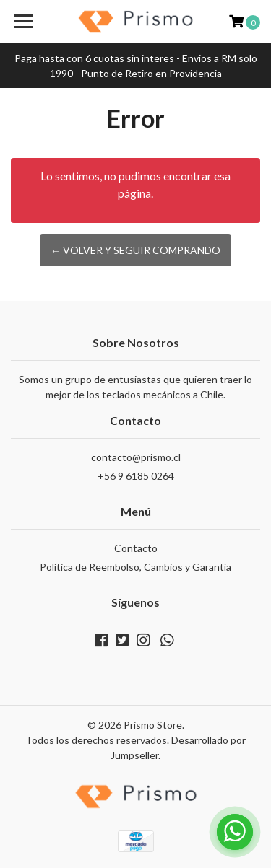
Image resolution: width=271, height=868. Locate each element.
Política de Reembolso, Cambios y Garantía (135, 567)
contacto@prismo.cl (136, 457)
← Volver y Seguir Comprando (135, 250)
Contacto (136, 548)
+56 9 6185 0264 (136, 476)
